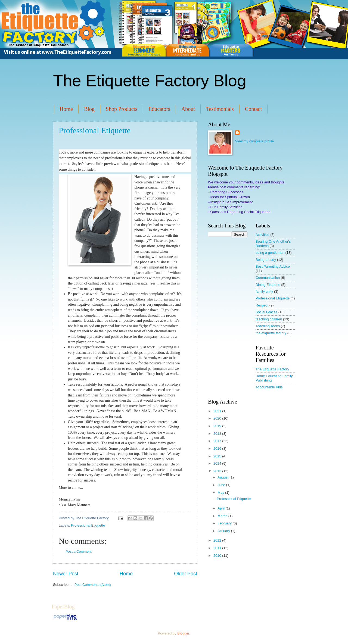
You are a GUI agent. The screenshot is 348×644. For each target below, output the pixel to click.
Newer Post (66, 574)
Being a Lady (266, 260)
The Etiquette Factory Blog (150, 81)
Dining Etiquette (268, 285)
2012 (218, 540)
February (225, 523)
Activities (262, 235)
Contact (253, 109)
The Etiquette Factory (272, 369)
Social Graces (266, 312)
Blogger (183, 633)
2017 (218, 441)
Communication (268, 278)
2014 (218, 463)
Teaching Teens (268, 326)
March (223, 516)
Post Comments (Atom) (93, 585)
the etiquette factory (271, 333)
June (222, 485)
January (224, 531)
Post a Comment (79, 551)
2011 (218, 548)
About (188, 109)
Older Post (186, 574)
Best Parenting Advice (273, 266)
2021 (218, 411)
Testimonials (220, 109)
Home (66, 109)
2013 (218, 471)
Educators (159, 109)
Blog (89, 109)
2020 (218, 418)
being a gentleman (270, 253)
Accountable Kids (269, 387)
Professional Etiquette (95, 130)
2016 (218, 448)
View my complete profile (255, 141)
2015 (218, 456)
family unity (264, 291)
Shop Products (122, 109)
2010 (218, 556)
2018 (218, 434)
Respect (262, 305)
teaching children (269, 319)
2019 (218, 426)
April (221, 508)
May (221, 493)
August (223, 477)
